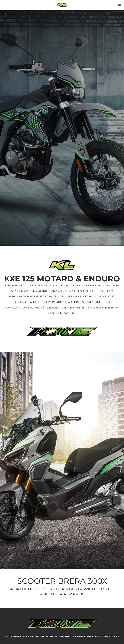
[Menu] (120, 4)
